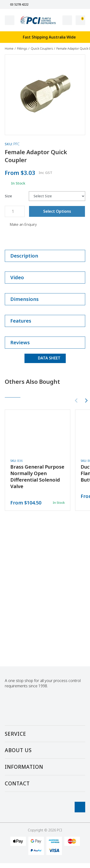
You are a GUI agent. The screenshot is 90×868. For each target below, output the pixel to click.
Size (8, 196)
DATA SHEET (45, 358)
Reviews (45, 342)
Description (45, 256)
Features (45, 321)
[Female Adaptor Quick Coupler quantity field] (15, 211)
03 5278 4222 (17, 4)
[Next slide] (86, 401)
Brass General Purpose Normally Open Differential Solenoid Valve (37, 477)
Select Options (57, 211)
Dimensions (45, 299)
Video (45, 277)
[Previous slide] (77, 401)
